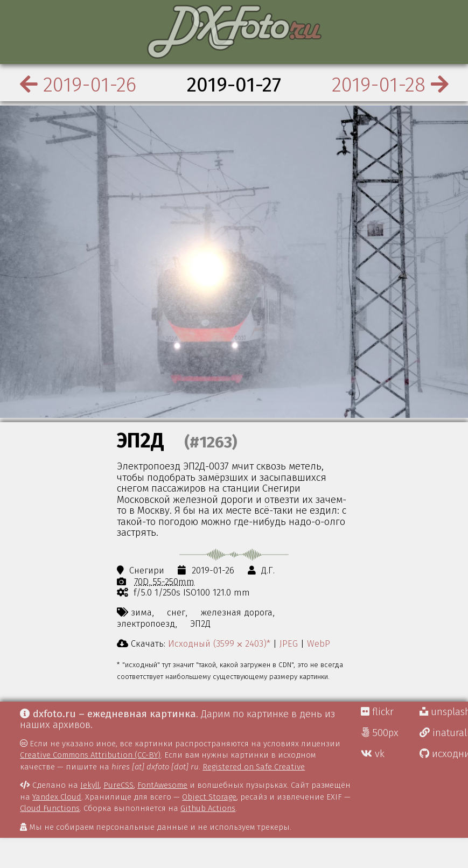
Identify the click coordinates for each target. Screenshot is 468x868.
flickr (377, 712)
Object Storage (209, 797)
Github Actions (208, 808)
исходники (444, 754)
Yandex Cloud (57, 797)
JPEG (289, 643)
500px (380, 733)
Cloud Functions (50, 808)
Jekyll (90, 785)
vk (373, 754)
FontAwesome (162, 785)
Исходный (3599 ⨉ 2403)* (219, 643)
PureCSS (118, 785)
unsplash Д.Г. (444, 712)
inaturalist (444, 733)
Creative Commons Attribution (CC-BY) (90, 755)
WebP (319, 643)
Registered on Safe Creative (254, 767)
